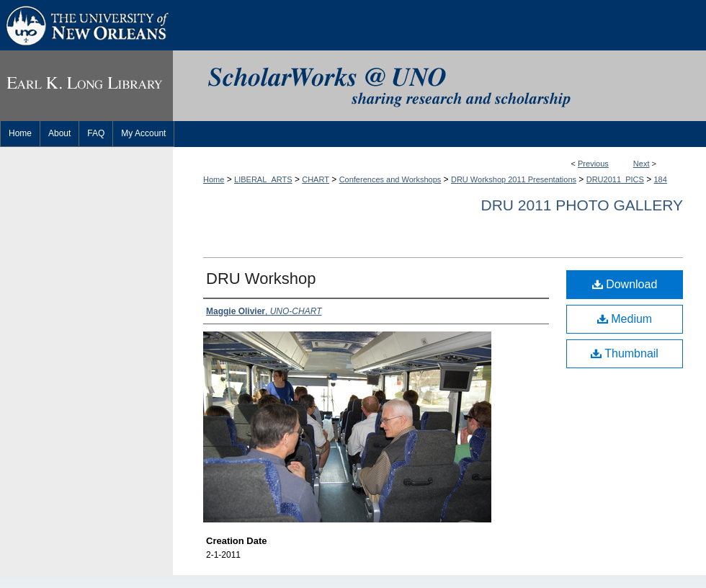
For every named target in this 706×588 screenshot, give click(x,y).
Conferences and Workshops (390, 179)
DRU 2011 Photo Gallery (582, 205)
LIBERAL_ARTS (263, 179)
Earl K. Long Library (86, 86)
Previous (593, 164)
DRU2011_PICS (615, 179)
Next (642, 164)
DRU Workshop (261, 279)
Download (625, 284)
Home (214, 179)
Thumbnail (625, 353)
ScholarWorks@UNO (439, 86)
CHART (316, 179)
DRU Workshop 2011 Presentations (514, 179)
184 (661, 179)
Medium (625, 319)
